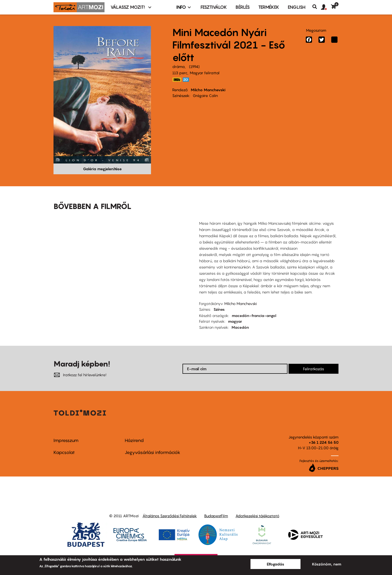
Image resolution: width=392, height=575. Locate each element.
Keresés (317, 7)
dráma (178, 66)
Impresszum (66, 440)
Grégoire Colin (205, 95)
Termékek (269, 7)
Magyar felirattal (205, 73)
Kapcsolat (64, 452)
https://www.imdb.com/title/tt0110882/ (177, 80)
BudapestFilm (216, 516)
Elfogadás (275, 564)
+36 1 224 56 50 (324, 442)
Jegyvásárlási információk (152, 452)
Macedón (240, 327)
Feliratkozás (313, 369)
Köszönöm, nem (327, 564)
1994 (194, 66)
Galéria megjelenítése (102, 169)
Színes (219, 309)
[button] (326, 7)
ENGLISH (297, 7)
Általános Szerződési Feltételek (170, 516)
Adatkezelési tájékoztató (257, 516)
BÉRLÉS (243, 7)
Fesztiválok (214, 7)
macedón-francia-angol (254, 315)
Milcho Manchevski (208, 90)
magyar (235, 321)
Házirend (134, 440)
